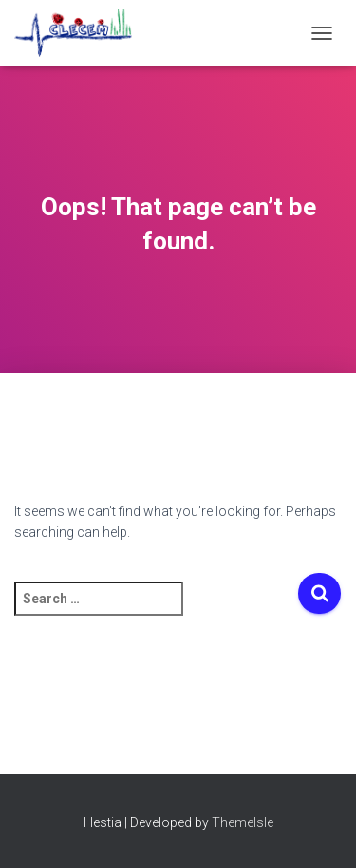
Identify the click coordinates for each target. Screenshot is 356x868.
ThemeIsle (243, 822)
